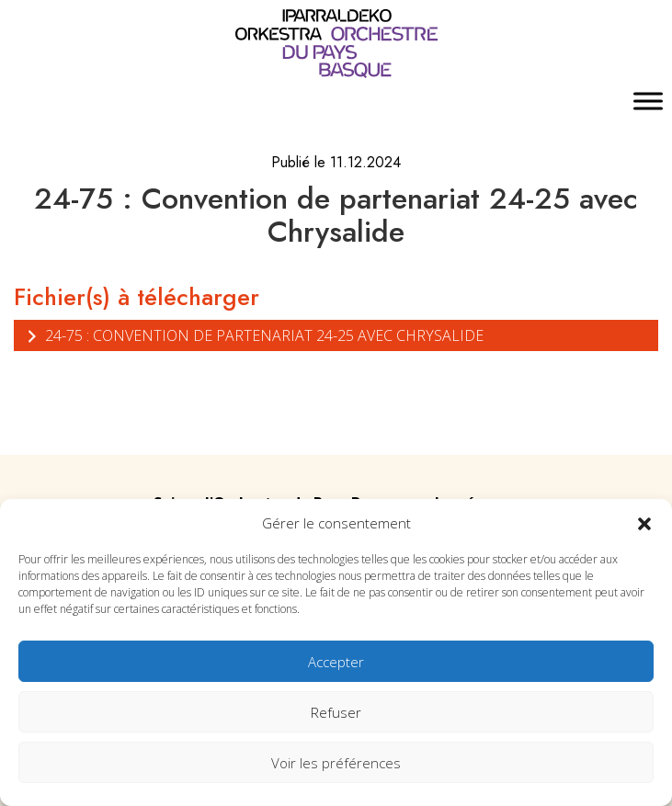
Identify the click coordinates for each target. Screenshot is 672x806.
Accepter (336, 662)
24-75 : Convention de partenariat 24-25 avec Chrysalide (253, 335)
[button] (644, 523)
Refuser (336, 712)
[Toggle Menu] (648, 102)
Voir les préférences (336, 763)
